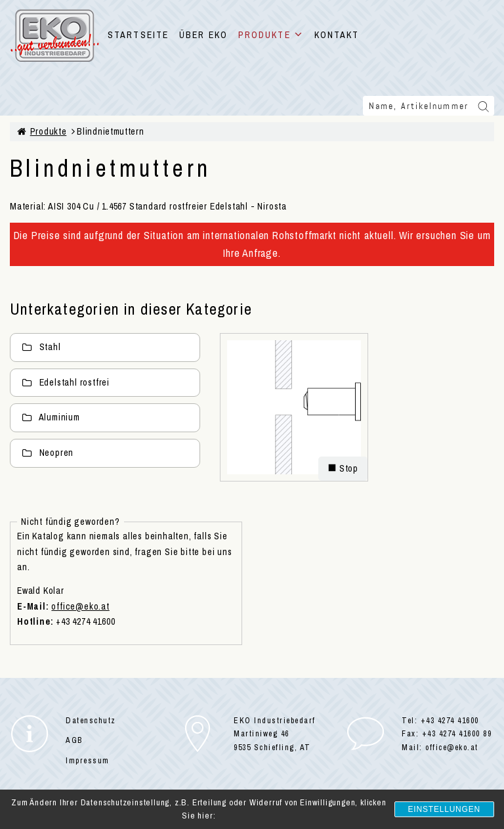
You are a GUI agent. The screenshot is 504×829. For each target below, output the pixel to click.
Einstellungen (444, 809)
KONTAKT (337, 35)
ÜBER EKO (203, 35)
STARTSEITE (138, 35)
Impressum (88, 761)
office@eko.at (80, 606)
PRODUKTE (271, 35)
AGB (74, 740)
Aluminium (51, 417)
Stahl (41, 347)
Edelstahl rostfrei (66, 382)
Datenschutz (91, 721)
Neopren (48, 453)
